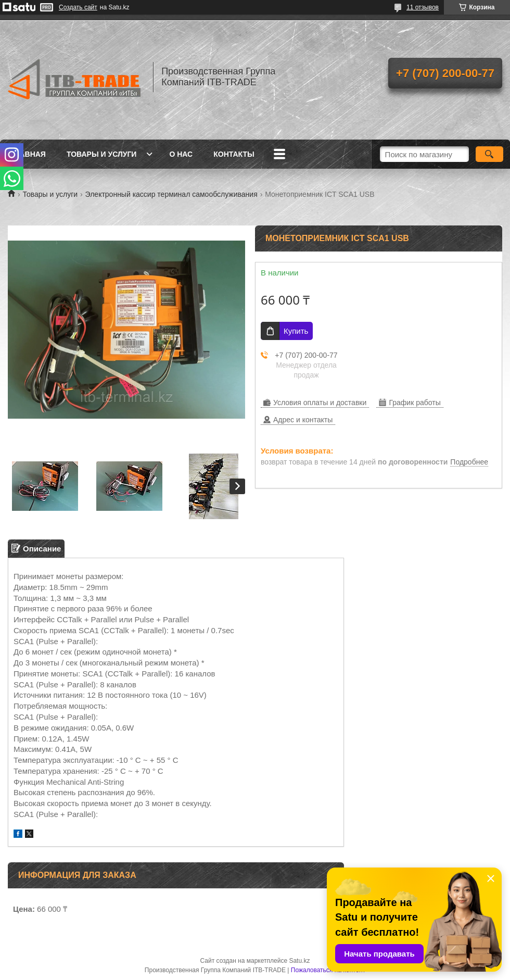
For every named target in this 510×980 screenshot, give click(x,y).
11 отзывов (423, 7)
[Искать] (489, 154)
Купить (296, 331)
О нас (181, 154)
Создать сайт (78, 7)
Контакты (234, 154)
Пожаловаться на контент (328, 970)
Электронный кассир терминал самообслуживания (171, 194)
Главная (28, 154)
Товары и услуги (102, 154)
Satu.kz (299, 961)
